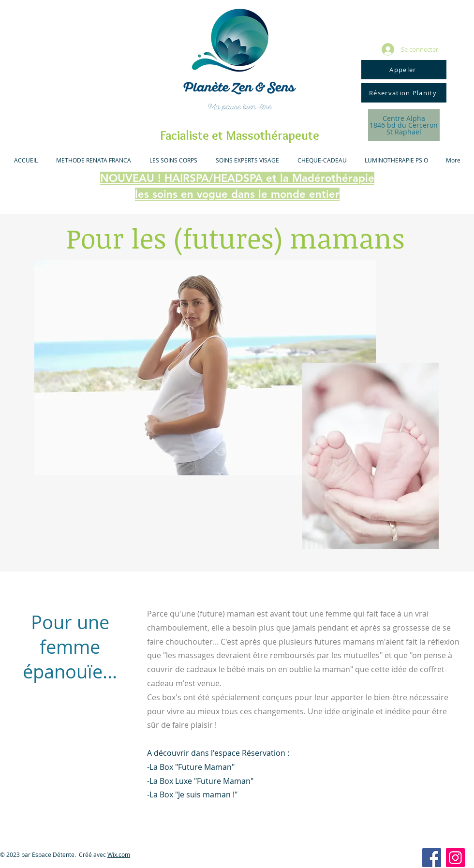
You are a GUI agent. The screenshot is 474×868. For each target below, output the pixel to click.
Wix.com (119, 854)
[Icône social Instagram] (455, 858)
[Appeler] (404, 70)
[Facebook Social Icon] (432, 858)
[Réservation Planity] (404, 93)
